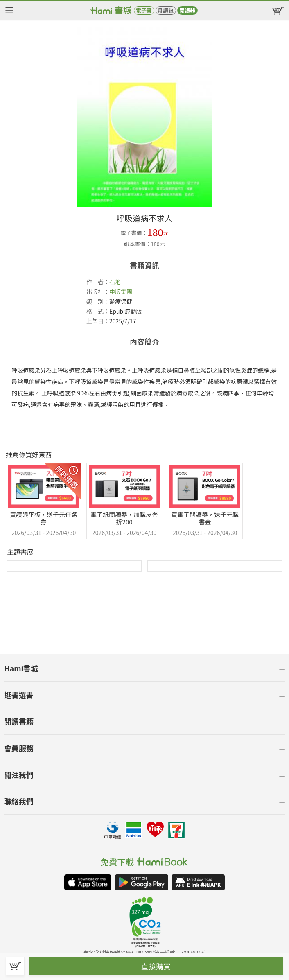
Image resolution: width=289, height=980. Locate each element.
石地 (115, 282)
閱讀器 (187, 10)
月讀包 (166, 10)
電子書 (144, 10)
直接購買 (156, 966)
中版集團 (121, 291)
